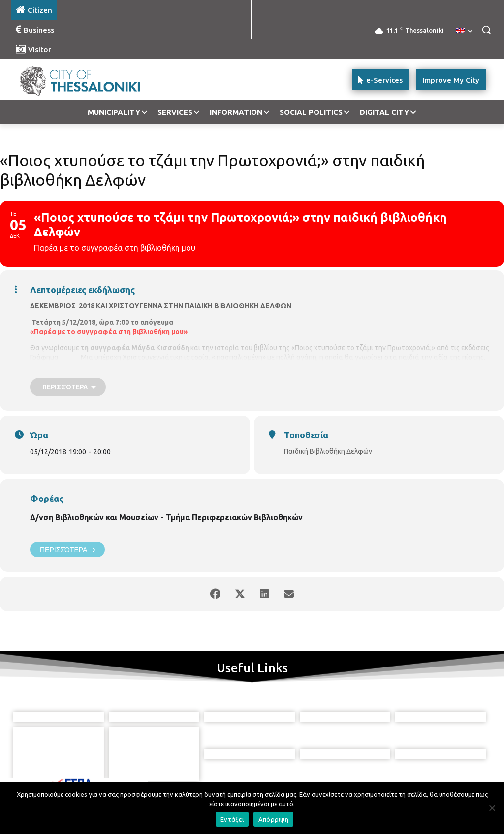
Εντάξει (232, 819)
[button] (486, 30)
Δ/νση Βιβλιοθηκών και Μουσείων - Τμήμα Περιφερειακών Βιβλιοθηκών (166, 517)
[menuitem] (464, 31)
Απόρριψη (273, 819)
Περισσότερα (67, 550)
